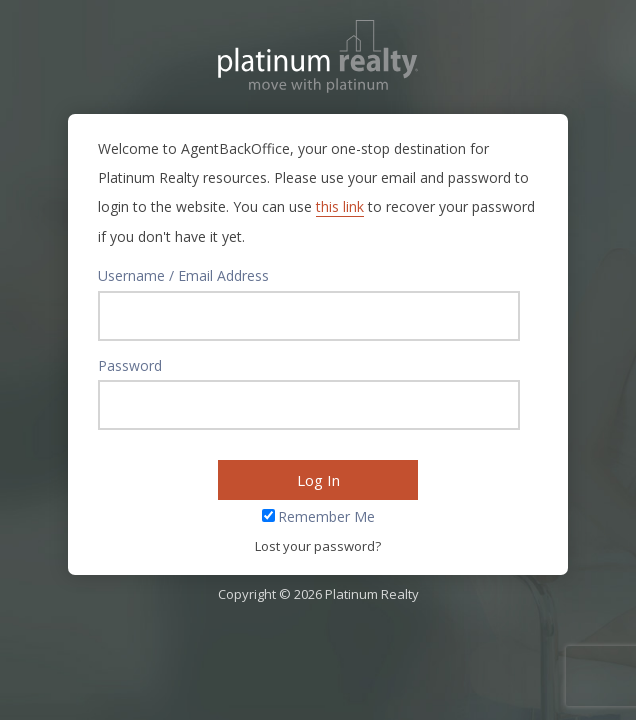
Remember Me (326, 516)
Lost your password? (318, 546)
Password (130, 365)
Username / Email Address (183, 275)
